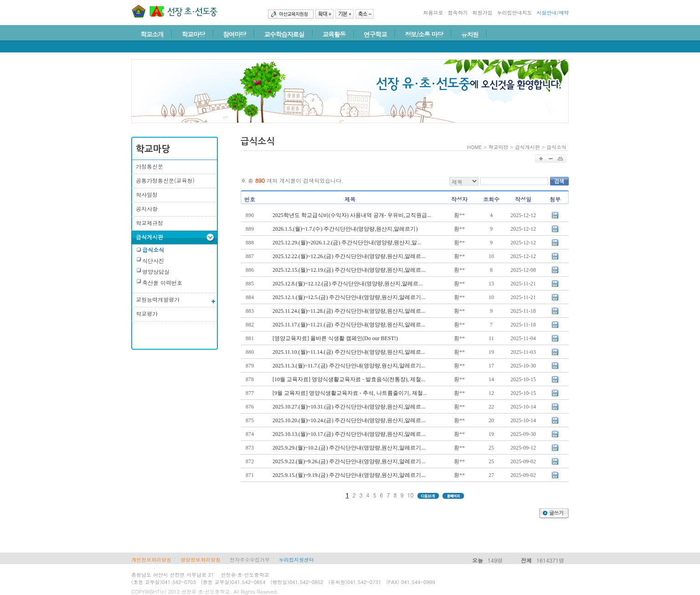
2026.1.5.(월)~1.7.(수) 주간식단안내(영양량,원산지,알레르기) (345, 229)
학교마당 (499, 147)
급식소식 (556, 147)
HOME (474, 147)
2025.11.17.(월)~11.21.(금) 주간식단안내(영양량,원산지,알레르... (349, 325)
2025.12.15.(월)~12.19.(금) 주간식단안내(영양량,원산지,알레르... (349, 270)
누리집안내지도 (514, 13)
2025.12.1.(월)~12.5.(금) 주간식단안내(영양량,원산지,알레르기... (349, 297)
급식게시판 (528, 147)
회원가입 (482, 13)
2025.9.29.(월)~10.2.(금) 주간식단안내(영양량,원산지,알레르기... (349, 448)
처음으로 (433, 13)
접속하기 (458, 13)
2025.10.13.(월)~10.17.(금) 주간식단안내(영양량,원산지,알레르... (349, 434)
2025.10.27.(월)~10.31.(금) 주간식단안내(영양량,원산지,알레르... (349, 407)
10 (411, 495)
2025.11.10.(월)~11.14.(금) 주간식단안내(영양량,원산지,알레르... (349, 352)
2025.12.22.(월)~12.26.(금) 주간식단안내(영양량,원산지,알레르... (349, 256)
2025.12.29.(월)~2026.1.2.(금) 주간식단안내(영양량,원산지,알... (347, 243)
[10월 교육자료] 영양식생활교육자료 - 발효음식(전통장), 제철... (349, 379)
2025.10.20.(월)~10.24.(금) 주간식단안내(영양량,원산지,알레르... (349, 420)
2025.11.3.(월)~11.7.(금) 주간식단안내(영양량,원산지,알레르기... (349, 366)
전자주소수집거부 (250, 560)
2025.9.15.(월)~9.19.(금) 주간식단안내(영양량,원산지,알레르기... (349, 475)
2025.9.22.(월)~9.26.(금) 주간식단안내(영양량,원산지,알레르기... (349, 461)
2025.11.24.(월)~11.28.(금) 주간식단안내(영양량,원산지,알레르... (349, 311)
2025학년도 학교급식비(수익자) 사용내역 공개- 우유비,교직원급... (352, 215)
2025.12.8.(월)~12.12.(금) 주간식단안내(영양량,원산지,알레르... (347, 284)
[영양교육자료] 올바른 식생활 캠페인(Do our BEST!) (335, 338)
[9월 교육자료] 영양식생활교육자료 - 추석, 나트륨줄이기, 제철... (350, 393)
